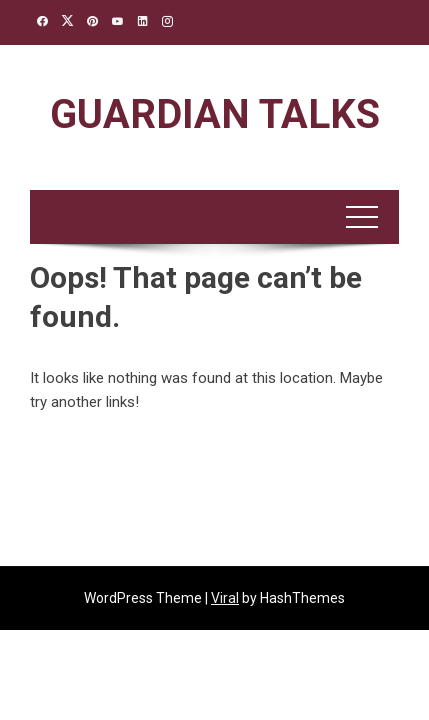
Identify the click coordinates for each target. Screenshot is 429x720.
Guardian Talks (215, 114)
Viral (225, 598)
